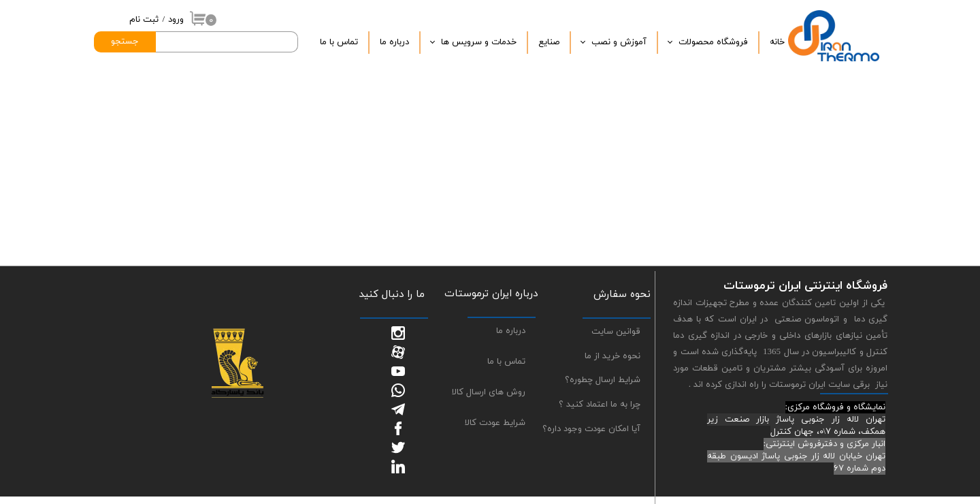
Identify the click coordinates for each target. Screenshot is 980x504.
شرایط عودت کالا (495, 423)
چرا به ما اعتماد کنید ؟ (600, 405)
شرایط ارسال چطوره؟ (603, 380)
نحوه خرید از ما (612, 356)
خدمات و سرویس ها (479, 42)
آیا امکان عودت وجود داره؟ (591, 429)
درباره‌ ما (394, 42)
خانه (777, 42)
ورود (176, 20)
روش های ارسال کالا (489, 392)
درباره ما (511, 331)
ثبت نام (144, 20)
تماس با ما (339, 42)
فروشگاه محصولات (713, 42)
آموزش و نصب (619, 42)
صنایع (549, 42)
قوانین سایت (616, 332)
